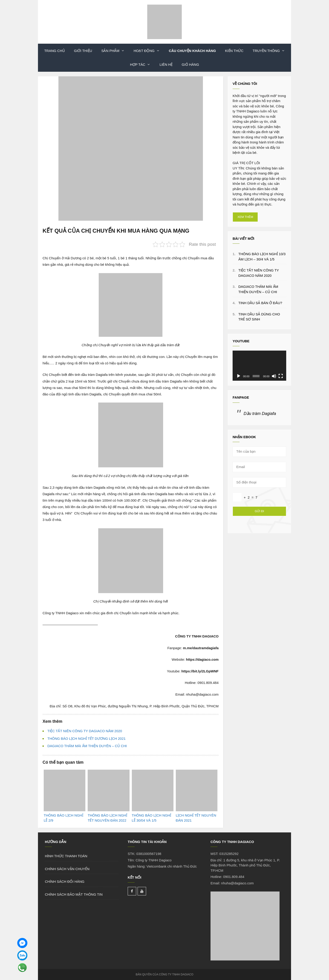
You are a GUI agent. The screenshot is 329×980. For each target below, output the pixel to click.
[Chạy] (239, 376)
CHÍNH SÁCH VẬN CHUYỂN (67, 869)
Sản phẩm (115, 51)
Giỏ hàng (190, 64)
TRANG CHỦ (54, 51)
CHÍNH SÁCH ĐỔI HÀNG (65, 881)
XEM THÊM (245, 217)
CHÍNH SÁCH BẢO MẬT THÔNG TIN (74, 894)
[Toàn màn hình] (281, 376)
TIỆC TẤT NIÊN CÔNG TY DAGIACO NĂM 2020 (85, 731)
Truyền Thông (271, 51)
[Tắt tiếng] (274, 376)
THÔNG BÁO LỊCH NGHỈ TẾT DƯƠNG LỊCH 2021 (87, 739)
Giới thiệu (83, 51)
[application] (259, 366)
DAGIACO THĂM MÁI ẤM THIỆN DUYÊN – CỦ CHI (87, 746)
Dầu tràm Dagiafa (260, 414)
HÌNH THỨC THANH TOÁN (66, 856)
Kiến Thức (234, 51)
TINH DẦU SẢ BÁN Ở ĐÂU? (260, 303)
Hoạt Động (149, 51)
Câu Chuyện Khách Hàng (192, 51)
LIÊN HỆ (166, 64)
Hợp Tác (142, 65)
